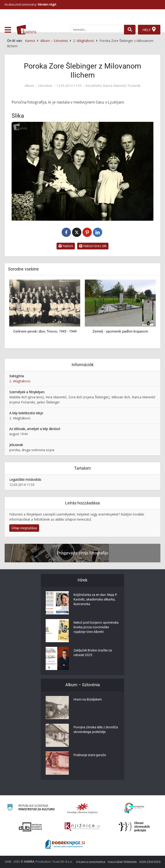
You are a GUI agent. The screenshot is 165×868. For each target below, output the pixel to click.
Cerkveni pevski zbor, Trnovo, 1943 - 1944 (45, 331)
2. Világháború (20, 381)
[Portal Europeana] (134, 808)
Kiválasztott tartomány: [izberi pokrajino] (30, 4)
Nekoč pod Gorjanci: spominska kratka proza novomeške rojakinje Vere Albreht (96, 627)
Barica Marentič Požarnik (122, 86)
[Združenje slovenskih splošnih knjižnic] (82, 827)
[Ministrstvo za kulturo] (31, 808)
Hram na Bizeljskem (88, 699)
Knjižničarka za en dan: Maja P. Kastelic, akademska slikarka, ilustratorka (95, 599)
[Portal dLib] (31, 827)
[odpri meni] (8, 30)
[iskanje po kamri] (97, 30)
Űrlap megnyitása (24, 528)
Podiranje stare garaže (90, 755)
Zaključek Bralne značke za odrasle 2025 (93, 653)
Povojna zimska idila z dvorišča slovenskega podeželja (96, 730)
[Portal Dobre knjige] (65, 844)
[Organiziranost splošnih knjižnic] (82, 808)
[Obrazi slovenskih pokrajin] (134, 827)
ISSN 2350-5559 (150, 862)
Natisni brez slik (93, 246)
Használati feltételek (122, 862)
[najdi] (130, 30)
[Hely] (149, 30)
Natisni (66, 246)
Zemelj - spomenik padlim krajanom (120, 331)
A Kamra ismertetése (91, 862)
